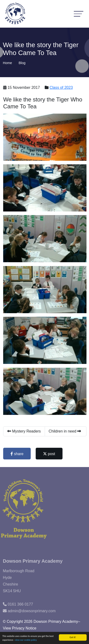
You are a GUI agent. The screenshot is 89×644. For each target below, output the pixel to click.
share (17, 454)
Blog (22, 63)
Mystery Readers (24, 431)
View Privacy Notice (20, 628)
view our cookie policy (26, 640)
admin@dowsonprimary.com (32, 615)
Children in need (65, 431)
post (49, 454)
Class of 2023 (62, 88)
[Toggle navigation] (79, 14)
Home (7, 63)
